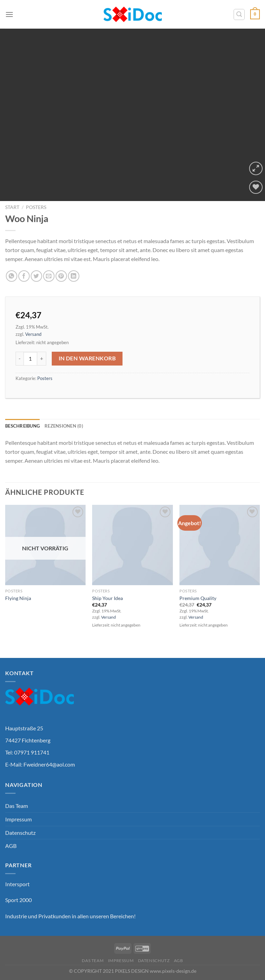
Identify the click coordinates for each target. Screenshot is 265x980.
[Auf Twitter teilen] (36, 276)
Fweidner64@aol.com (49, 764)
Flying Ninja (18, 598)
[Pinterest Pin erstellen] (61, 276)
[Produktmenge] (30, 359)
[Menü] (9, 14)
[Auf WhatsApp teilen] (12, 276)
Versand (33, 334)
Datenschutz (20, 833)
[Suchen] (239, 14)
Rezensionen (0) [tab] (64, 426)
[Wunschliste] (256, 187)
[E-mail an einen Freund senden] (49, 276)
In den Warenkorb (87, 358)
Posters (36, 207)
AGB (11, 846)
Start (12, 207)
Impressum (18, 819)
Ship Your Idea (107, 598)
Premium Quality (198, 598)
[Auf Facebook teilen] (24, 276)
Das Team (17, 806)
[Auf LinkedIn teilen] (74, 276)
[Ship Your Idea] (132, 545)
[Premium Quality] (220, 545)
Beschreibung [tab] (22, 426)
